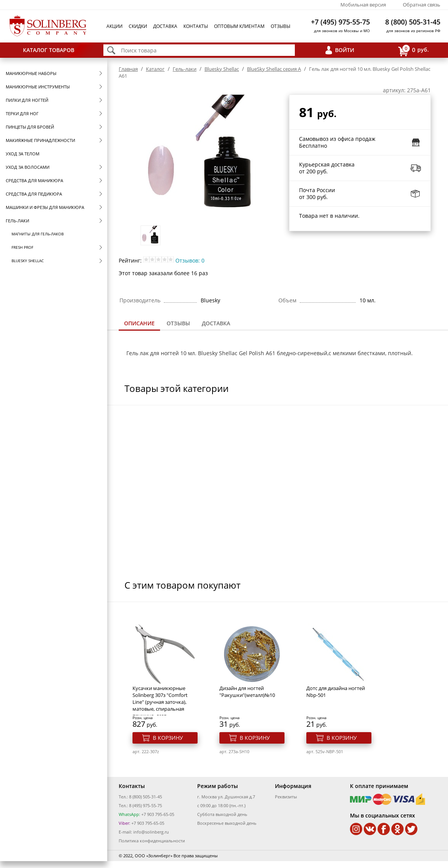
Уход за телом (23, 154)
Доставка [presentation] (216, 323)
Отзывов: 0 (190, 260)
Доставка (165, 26)
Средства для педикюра (34, 194)
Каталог (155, 69)
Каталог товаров (49, 50)
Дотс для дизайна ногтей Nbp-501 (336, 692)
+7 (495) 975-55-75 (340, 22)
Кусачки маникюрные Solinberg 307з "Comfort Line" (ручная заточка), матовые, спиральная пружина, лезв (160, 702)
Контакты (196, 26)
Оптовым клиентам (239, 26)
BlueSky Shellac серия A (274, 69)
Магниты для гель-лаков (38, 234)
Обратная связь (422, 5)
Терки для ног (22, 113)
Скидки (138, 26)
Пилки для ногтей (27, 100)
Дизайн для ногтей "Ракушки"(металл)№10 (247, 692)
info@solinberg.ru (151, 832)
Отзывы (280, 26)
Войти (345, 50)
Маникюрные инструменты (38, 87)
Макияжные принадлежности (40, 140)
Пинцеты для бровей (30, 127)
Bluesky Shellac (28, 261)
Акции (114, 26)
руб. (414, 50)
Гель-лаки (17, 221)
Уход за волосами (28, 167)
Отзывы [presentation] (178, 323)
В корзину (168, 738)
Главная (128, 69)
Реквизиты (286, 797)
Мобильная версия (363, 5)
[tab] (139, 324)
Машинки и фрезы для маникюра (45, 207)
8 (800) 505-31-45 (413, 22)
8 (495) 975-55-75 (146, 805)
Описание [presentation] (139, 323)
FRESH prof (22, 247)
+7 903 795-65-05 (157, 814)
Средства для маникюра (34, 180)
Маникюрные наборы (31, 73)
